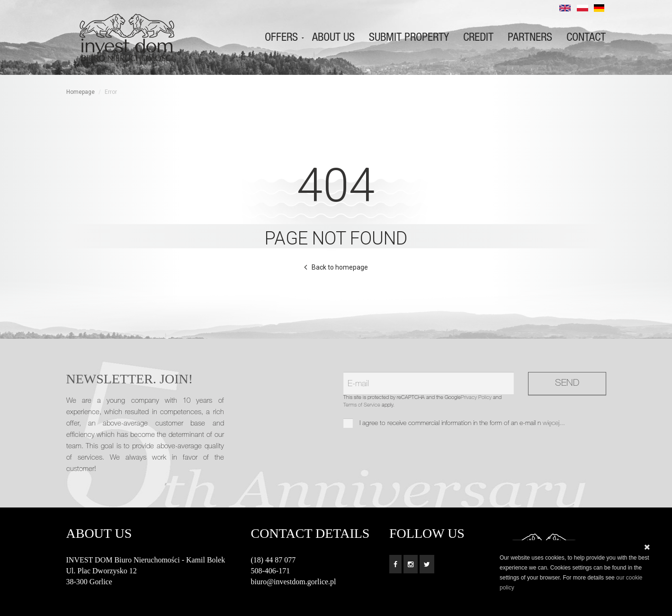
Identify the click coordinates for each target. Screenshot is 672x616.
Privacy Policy (476, 398)
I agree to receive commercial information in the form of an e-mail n (454, 424)
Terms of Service (362, 405)
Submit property (409, 37)
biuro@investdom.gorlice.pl (294, 582)
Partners (530, 37)
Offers (281, 37)
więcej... (554, 424)
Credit (478, 37)
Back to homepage (340, 267)
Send (567, 384)
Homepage (81, 92)
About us (333, 37)
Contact (586, 37)
